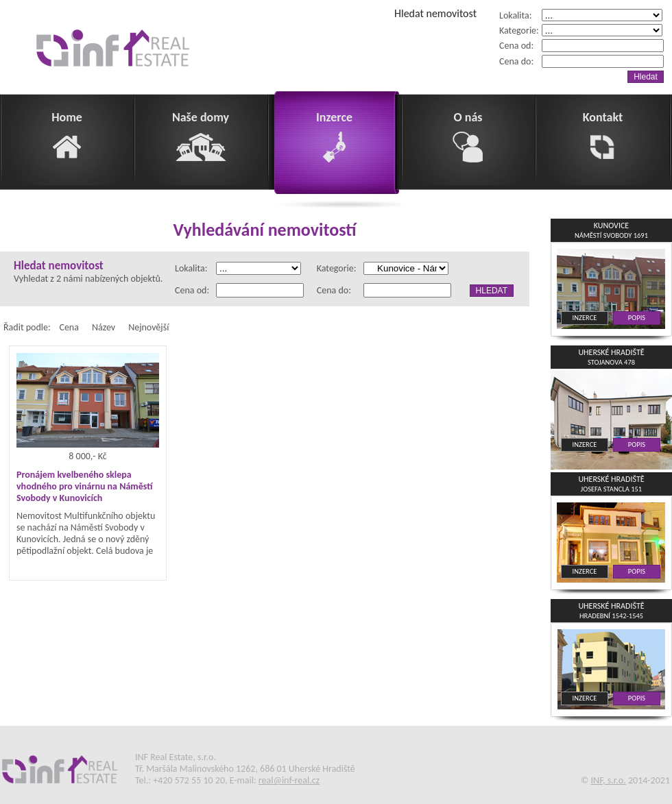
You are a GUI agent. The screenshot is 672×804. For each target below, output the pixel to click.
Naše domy (201, 136)
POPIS (637, 318)
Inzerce (335, 136)
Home (67, 136)
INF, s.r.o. (609, 780)
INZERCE (585, 318)
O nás (468, 136)
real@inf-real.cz (289, 780)
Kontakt (603, 136)
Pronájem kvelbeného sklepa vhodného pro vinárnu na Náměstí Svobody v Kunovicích (84, 486)
